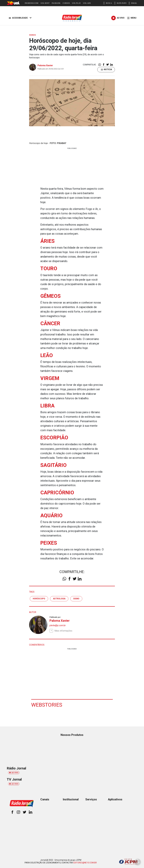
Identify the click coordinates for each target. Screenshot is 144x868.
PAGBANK (56, 3)
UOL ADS (87, 3)
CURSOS (66, 3)
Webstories (47, 705)
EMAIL (133, 3)
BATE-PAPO (120, 3)
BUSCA (108, 3)
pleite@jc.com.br (58, 625)
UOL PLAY (76, 3)
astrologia (59, 598)
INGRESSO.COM (31, 3)
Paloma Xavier (45, 65)
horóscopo (39, 598)
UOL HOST (45, 3)
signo (76, 598)
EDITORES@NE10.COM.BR (85, 863)
